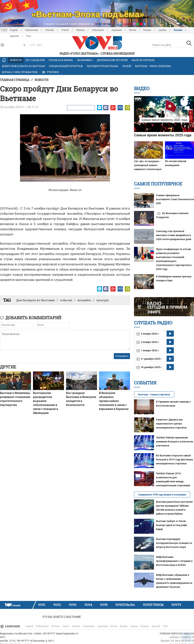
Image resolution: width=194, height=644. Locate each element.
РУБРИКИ (50, 72)
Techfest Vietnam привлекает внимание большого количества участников (174, 442)
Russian (178, 30)
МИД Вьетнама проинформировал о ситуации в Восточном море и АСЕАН (174, 561)
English (14, 30)
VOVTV (176, 605)
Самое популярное (158, 184)
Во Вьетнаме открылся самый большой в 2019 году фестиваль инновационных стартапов (175, 460)
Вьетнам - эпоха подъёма (153, 66)
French (65, 30)
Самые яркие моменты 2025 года (163, 135)
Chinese (50, 30)
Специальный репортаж (66, 66)
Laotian (162, 30)
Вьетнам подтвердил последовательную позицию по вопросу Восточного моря (174, 543)
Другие (8, 367)
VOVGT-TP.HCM (153, 605)
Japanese (116, 30)
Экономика (85, 60)
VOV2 (57, 605)
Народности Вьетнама (103, 66)
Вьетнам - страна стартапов (154, 395)
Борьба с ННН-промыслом (20, 72)
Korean (147, 30)
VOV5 (104, 605)
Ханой (127, 66)
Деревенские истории (112, 60)
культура (102, 300)
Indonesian (98, 30)
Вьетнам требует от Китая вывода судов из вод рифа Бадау (171, 525)
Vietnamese (32, 30)
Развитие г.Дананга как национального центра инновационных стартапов (171, 424)
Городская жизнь (61, 60)
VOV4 (88, 605)
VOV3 (73, 605)
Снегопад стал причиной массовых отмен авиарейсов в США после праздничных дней (174, 235)
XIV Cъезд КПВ (35, 60)
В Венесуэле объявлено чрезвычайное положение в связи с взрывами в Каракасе (114, 401)
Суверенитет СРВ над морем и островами (162, 495)
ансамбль (84, 300)
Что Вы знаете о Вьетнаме (61, 617)
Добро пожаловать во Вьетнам (23, 66)
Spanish (156, 626)
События (145, 383)
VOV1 (42, 605)
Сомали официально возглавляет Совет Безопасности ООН (175, 199)
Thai (165, 626)
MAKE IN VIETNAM (143, 60)
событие (66, 300)
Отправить (122, 356)
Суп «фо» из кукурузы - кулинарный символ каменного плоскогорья (148, 165)
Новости (16, 60)
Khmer (133, 30)
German (80, 30)
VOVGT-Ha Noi (125, 605)
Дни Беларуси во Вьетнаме (35, 300)
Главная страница (15, 80)
